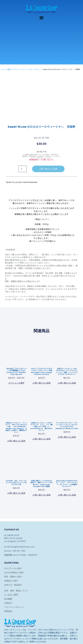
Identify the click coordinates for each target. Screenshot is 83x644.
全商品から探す (11, 581)
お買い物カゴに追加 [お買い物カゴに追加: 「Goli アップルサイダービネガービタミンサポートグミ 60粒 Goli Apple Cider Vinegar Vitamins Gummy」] (42, 383)
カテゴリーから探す (13, 568)
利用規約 (8, 611)
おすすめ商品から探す (14, 572)
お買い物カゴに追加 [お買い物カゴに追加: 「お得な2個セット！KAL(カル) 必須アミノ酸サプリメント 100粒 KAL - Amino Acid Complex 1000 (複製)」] (42, 495)
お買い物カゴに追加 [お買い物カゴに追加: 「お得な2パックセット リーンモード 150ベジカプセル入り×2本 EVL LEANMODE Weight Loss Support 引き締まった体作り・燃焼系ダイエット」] (16, 441)
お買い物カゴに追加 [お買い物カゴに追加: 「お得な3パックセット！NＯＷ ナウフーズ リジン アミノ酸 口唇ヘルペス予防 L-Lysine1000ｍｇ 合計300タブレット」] (42, 439)
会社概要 (8, 599)
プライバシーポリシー (14, 607)
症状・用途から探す (13, 577)
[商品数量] (23, 169)
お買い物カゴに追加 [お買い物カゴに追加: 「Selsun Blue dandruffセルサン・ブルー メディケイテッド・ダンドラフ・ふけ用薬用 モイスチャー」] (67, 495)
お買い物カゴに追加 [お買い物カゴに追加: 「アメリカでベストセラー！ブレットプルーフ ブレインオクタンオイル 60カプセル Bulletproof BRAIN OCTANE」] (67, 437)
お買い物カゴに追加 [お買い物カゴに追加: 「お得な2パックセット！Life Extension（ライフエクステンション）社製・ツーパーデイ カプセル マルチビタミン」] (67, 383)
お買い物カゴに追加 (48, 169)
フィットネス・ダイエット (32, 69)
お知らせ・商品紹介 (13, 585)
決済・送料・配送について (16, 591)
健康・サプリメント (15, 69)
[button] (42, 18)
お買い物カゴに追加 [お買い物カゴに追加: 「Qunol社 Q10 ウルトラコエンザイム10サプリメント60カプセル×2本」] (16, 493)
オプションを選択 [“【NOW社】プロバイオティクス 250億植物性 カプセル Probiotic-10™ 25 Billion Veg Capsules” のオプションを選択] (16, 383)
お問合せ (8, 603)
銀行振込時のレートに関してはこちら (42, 160)
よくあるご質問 (11, 595)
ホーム (4, 69)
